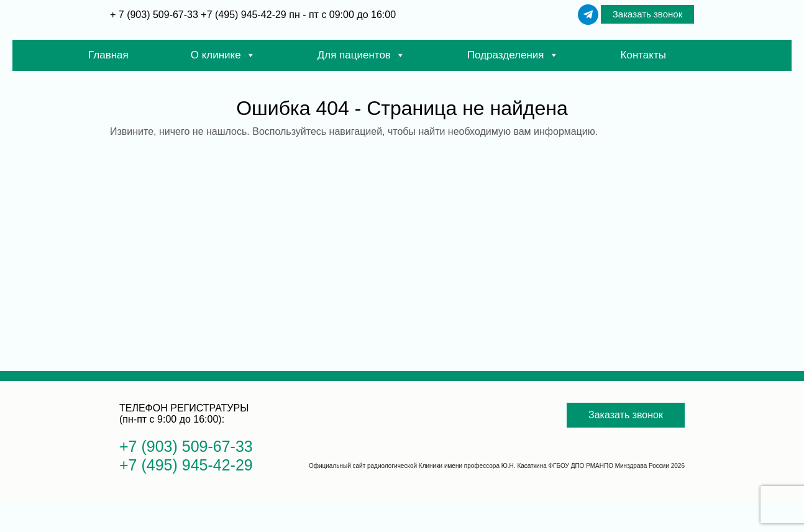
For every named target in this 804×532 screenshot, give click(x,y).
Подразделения (513, 55)
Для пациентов (361, 55)
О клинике (223, 55)
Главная (108, 55)
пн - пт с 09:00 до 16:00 (342, 15)
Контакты (643, 55)
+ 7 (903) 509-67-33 (155, 15)
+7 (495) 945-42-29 (243, 15)
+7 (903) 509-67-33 (186, 446)
